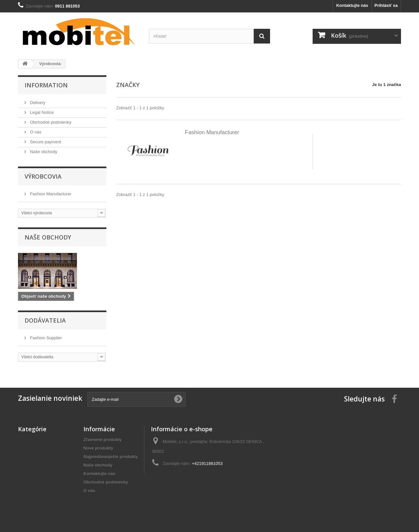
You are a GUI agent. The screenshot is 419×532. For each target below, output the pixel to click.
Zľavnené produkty (103, 440)
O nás (35, 132)
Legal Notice (41, 112)
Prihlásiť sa (386, 5)
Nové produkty (98, 448)
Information (46, 85)
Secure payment (45, 142)
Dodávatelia (45, 320)
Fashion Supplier (45, 338)
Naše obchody (43, 152)
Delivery (37, 103)
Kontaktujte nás (352, 5)
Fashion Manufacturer (50, 194)
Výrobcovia (43, 176)
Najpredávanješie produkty (111, 457)
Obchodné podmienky (50, 122)
